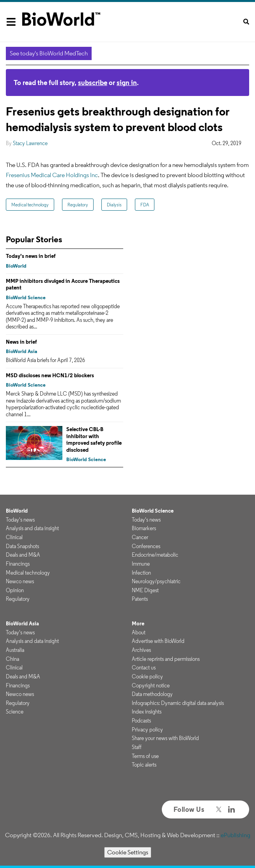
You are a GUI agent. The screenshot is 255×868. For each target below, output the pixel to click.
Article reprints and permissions (166, 659)
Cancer (140, 537)
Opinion (15, 590)
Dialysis (114, 205)
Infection (141, 573)
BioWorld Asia (21, 351)
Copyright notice (151, 685)
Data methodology (152, 694)
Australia (15, 650)
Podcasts (141, 721)
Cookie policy (147, 676)
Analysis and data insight (32, 528)
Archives (141, 650)
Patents (140, 599)
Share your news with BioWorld (165, 738)
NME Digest (145, 590)
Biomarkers (144, 528)
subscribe (93, 83)
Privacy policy (147, 730)
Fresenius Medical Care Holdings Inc (52, 175)
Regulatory (78, 205)
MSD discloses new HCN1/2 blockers (50, 375)
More (138, 623)
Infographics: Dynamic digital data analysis (178, 703)
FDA (145, 205)
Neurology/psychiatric (156, 581)
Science (15, 712)
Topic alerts (144, 765)
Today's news (20, 520)
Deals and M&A (23, 555)
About (139, 632)
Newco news (20, 581)
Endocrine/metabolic (155, 555)
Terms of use (145, 756)
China (12, 659)
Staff (137, 747)
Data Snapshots (22, 546)
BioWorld (16, 266)
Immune (141, 564)
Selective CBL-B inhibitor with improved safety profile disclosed (94, 439)
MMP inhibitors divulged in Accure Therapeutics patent (63, 284)
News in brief (21, 342)
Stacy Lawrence (30, 143)
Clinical (14, 537)
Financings (18, 564)
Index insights (147, 712)
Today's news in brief (31, 256)
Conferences (146, 546)
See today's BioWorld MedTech (49, 53)
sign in (127, 83)
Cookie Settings (128, 852)
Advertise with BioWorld (158, 641)
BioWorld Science (26, 297)
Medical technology (30, 205)
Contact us (144, 667)
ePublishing (236, 835)
